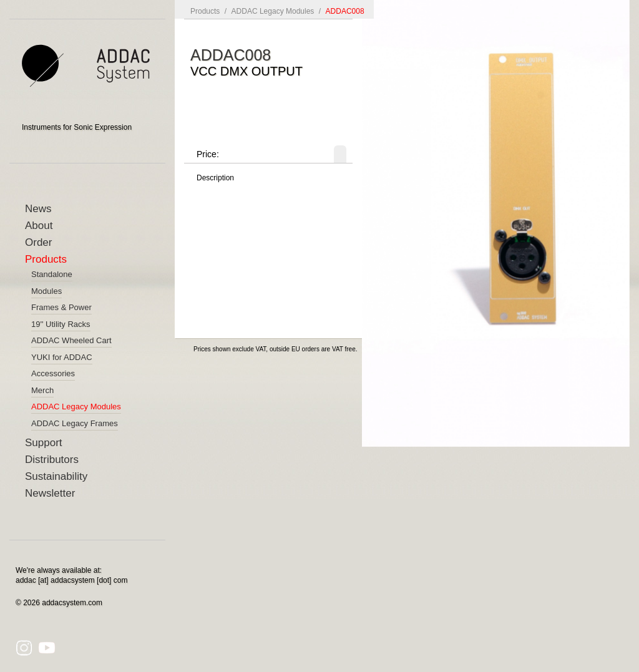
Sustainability (56, 476)
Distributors (52, 460)
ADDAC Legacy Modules (273, 11)
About (39, 226)
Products (46, 259)
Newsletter (50, 493)
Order (38, 242)
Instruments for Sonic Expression (77, 127)
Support (44, 443)
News (38, 209)
